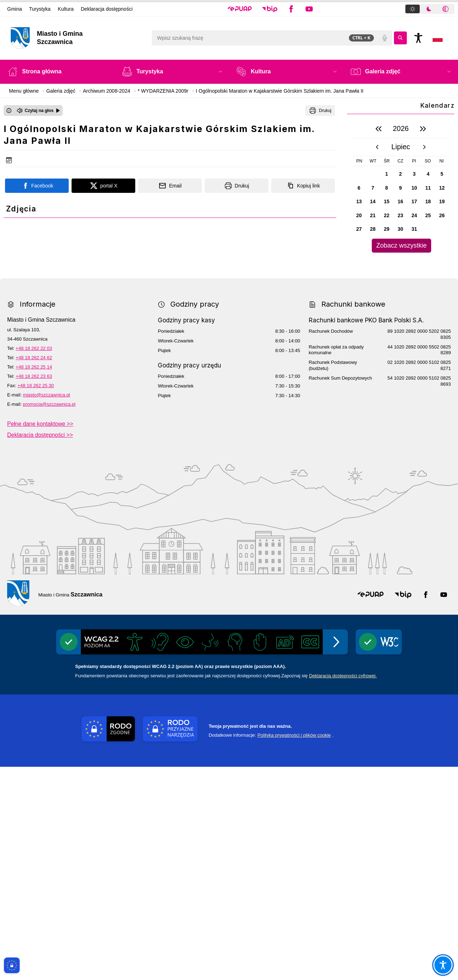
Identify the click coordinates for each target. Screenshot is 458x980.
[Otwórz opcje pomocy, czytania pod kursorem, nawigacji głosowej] (443, 965)
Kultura (65, 9)
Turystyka (40, 9)
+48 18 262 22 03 (34, 562)
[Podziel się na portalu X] (103, 186)
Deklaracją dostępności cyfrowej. (343, 889)
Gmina (14, 9)
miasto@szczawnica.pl (47, 608)
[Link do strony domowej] (77, 38)
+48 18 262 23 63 (34, 589)
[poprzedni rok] (379, 129)
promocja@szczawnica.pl (49, 617)
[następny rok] (423, 129)
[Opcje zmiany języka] (438, 38)
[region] (401, 186)
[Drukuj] (320, 111)
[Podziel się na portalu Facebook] (37, 186)
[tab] (413, 9)
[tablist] (429, 9)
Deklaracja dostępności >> (40, 648)
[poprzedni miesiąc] (377, 147)
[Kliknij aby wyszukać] (400, 38)
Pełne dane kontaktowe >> (40, 637)
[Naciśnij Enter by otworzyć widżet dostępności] (418, 38)
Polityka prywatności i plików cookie (294, 948)
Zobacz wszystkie (401, 245)
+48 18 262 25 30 (36, 599)
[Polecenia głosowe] (385, 38)
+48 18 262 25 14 (34, 580)
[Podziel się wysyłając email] (170, 186)
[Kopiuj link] (303, 186)
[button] (240, 9)
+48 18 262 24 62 (34, 571)
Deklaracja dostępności (107, 9)
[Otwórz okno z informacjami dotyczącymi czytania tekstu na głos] (9, 111)
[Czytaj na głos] (38, 111)
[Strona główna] (58, 72)
